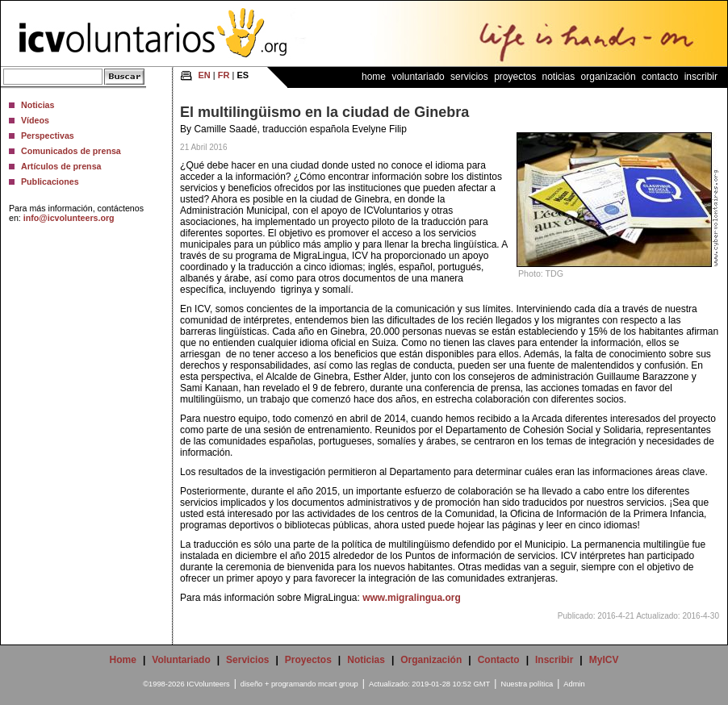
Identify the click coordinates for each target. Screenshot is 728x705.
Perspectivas (48, 136)
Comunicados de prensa (71, 151)
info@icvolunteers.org (69, 218)
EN (205, 75)
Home (374, 77)
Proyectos (515, 77)
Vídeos (35, 120)
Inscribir (701, 77)
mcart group (338, 684)
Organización (609, 77)
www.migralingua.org (412, 598)
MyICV (604, 660)
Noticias (38, 105)
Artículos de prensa (61, 166)
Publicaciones (50, 181)
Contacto (660, 77)
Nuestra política (527, 684)
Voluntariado (418, 77)
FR (224, 75)
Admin (574, 684)
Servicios (469, 77)
